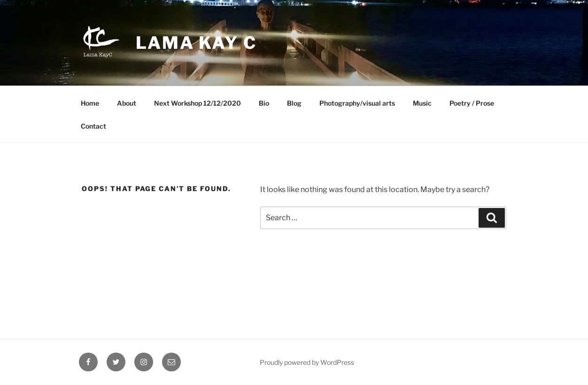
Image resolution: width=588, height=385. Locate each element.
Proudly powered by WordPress (307, 362)
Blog (294, 103)
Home (90, 103)
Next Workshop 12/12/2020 (197, 103)
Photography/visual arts (357, 103)
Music (422, 103)
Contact (93, 126)
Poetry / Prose (472, 103)
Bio (264, 103)
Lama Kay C (196, 43)
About (127, 103)
